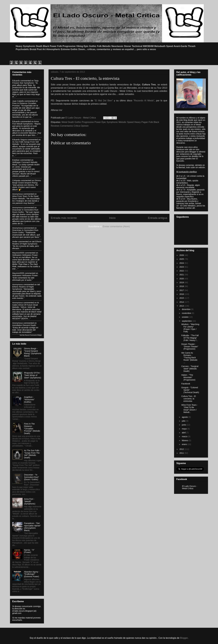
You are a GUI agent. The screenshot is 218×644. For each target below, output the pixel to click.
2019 (182, 282)
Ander (15, 241)
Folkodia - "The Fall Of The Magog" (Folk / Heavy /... (190, 338)
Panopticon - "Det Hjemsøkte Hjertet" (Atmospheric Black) (32, 527)
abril (184, 433)
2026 (182, 255)
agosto (185, 417)
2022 (182, 271)
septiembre (187, 321)
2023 (182, 267)
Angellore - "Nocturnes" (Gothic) (29, 400)
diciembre (186, 309)
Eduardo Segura (20, 140)
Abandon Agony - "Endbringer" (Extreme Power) (32, 574)
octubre (185, 317)
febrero (185, 440)
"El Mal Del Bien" (104, 101)
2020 (182, 279)
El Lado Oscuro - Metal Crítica (190, 487)
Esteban (16, 160)
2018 (182, 286)
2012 (182, 449)
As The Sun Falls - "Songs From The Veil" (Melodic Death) (32, 454)
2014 (182, 302)
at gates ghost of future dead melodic (26, 305)
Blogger (184, 638)
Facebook (186, 384)
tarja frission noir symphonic (25, 82)
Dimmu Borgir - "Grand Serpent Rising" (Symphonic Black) (33, 352)
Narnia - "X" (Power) (29, 551)
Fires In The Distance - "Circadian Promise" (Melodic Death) (32, 429)
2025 (182, 259)
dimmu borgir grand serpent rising (27, 182)
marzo (185, 436)
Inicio (112, 218)
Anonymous (18, 194)
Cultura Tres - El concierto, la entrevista (189, 399)
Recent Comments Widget (33, 335)
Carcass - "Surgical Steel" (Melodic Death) (190, 369)
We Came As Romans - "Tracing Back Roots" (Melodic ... (189, 358)
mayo (184, 429)
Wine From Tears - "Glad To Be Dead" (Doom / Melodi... (190, 408)
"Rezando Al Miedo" (144, 101)
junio (184, 425)
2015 (182, 298)
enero (185, 444)
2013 (182, 306)
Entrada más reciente (64, 218)
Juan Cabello (18, 101)
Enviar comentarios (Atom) (116, 226)
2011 (182, 453)
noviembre (187, 313)
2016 (182, 294)
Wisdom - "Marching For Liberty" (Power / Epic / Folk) (190, 328)
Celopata (16, 180)
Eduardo (16, 81)
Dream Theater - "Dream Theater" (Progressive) (190, 347)
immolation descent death (24, 325)
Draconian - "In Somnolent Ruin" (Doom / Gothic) (32, 477)
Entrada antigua (158, 218)
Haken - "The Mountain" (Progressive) (188, 377)
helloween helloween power (25, 255)
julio (184, 421)
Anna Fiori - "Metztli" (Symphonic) (30, 501)
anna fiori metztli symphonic (25, 123)
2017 (182, 290)
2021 (182, 275)
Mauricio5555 (18, 253)
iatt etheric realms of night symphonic (27, 243)
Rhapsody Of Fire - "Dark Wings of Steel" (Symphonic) (33, 375)
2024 (182, 263)
